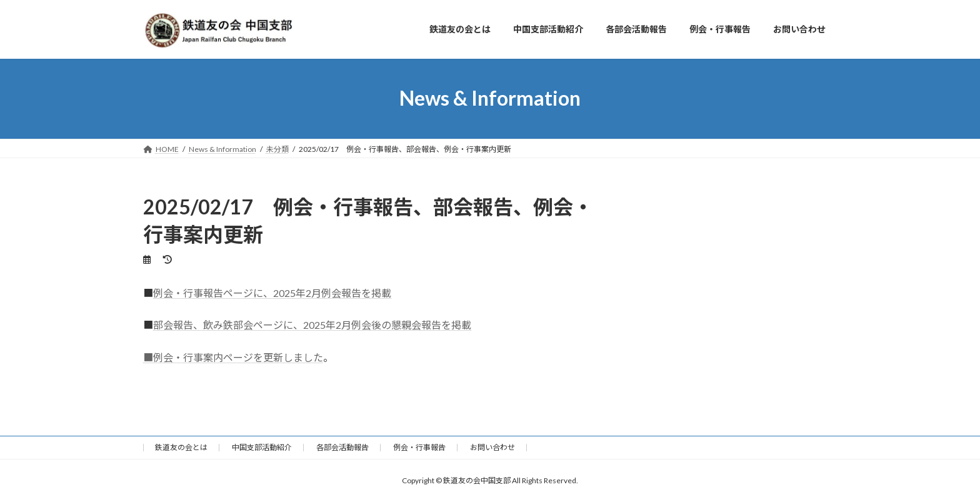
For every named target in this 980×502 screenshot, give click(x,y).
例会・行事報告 (419, 447)
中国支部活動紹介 (262, 447)
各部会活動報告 (342, 447)
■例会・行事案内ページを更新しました (233, 357)
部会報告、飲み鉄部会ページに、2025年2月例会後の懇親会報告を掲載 (312, 325)
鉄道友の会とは (181, 447)
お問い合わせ (492, 447)
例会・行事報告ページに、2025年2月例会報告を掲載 (272, 293)
